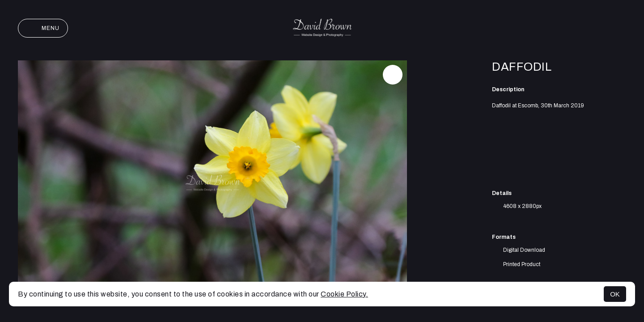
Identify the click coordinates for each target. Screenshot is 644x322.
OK (615, 294)
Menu (43, 28)
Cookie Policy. (344, 294)
